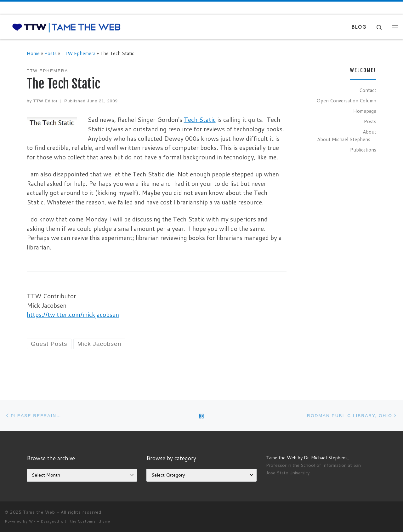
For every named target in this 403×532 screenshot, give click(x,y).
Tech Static (200, 120)
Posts (51, 53)
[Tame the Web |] (66, 27)
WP (32, 521)
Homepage (365, 111)
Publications (363, 150)
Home (33, 53)
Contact (368, 90)
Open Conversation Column (346, 100)
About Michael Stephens (344, 139)
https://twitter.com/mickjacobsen (73, 315)
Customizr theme (94, 521)
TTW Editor (45, 101)
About (369, 132)
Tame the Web (39, 512)
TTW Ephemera (78, 53)
